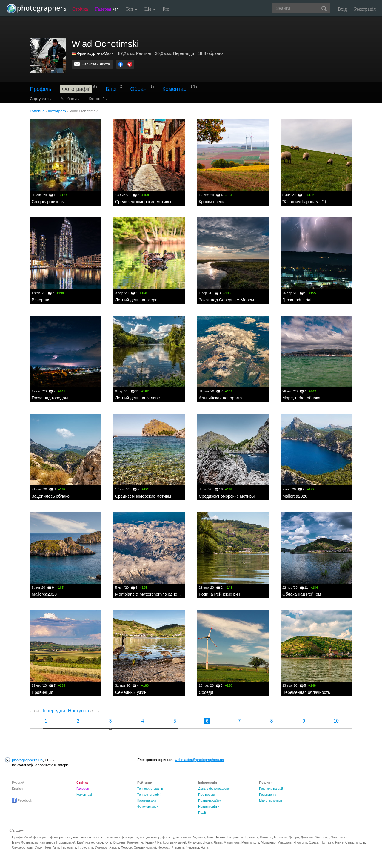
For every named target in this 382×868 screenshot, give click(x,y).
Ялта (205, 847)
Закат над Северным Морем (226, 300)
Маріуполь (231, 842)
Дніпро (294, 837)
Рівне (339, 842)
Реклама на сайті (272, 789)
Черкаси (164, 847)
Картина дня (147, 800)
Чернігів (178, 847)
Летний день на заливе (138, 398)
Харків (114, 847)
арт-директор (150, 837)
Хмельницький (145, 847)
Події (202, 812)
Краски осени (212, 202)
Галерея (107, 9)
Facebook (22, 800)
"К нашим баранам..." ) (304, 202)
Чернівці (193, 847)
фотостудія (171, 837)
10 (336, 721)
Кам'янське (86, 842)
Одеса (314, 842)
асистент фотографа (122, 837)
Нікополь (300, 842)
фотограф (58, 837)
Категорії (98, 99)
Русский (18, 783)
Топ (131, 9)
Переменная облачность (306, 692)
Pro (166, 9)
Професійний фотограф (30, 837)
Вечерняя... (43, 300)
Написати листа (96, 64)
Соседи (206, 692)
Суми (38, 847)
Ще (150, 9)
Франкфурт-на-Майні (96, 53)
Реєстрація (365, 9)
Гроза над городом (50, 398)
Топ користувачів (150, 789)
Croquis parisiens (48, 202)
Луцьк (207, 842)
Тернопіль (68, 847)
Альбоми (70, 99)
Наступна (84, 711)
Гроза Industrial (297, 300)
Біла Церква (216, 837)
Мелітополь (250, 842)
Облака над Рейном (302, 594)
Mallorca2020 (295, 496)
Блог (111, 89)
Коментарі (175, 89)
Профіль (41, 89)
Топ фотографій (149, 795)
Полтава (327, 842)
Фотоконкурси (148, 806)
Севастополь (355, 842)
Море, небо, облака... (303, 398)
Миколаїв (285, 842)
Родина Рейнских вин (219, 594)
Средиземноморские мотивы (143, 202)
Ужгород (101, 847)
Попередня (47, 711)
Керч (99, 842)
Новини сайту (209, 806)
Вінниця (266, 837)
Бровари (252, 837)
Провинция (42, 692)
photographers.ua (27, 760)
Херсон (126, 847)
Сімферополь (22, 847)
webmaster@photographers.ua (200, 760)
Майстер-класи (271, 800)
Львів (218, 842)
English (17, 789)
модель (73, 837)
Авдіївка (199, 837)
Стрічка (80, 9)
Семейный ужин (131, 692)
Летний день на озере (136, 300)
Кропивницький (174, 842)
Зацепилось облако (51, 496)
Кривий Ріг (153, 842)
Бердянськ (235, 837)
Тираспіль (86, 847)
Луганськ (194, 842)
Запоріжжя (339, 837)
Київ (108, 842)
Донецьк (307, 837)
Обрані (139, 89)
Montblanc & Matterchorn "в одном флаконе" (157, 594)
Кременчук (135, 842)
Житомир (322, 837)
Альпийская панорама (220, 398)
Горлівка (280, 837)
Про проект (207, 795)
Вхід (342, 9)
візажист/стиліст (92, 837)
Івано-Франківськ (25, 842)
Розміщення (268, 795)
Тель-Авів (52, 847)
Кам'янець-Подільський (57, 842)
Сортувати (41, 99)
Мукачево (268, 842)
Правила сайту (210, 800)
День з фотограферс (214, 789)
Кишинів (119, 842)
